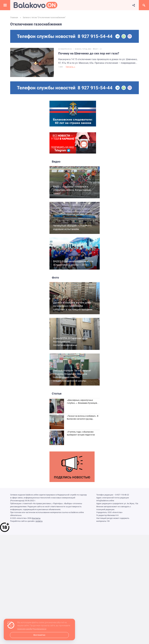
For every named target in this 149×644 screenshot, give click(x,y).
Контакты (36, 518)
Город (85, 49)
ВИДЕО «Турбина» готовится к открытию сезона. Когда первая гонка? (72, 190)
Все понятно (39, 635)
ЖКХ (89, 49)
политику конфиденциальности (32, 629)
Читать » (70, 67)
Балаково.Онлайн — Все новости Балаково (36, 5)
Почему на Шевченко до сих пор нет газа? (89, 53)
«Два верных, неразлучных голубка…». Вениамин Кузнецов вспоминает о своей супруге (82, 403)
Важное (78, 49)
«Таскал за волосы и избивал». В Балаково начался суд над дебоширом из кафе (83, 419)
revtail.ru (39, 521)
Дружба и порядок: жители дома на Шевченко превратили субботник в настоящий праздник (73, 306)
